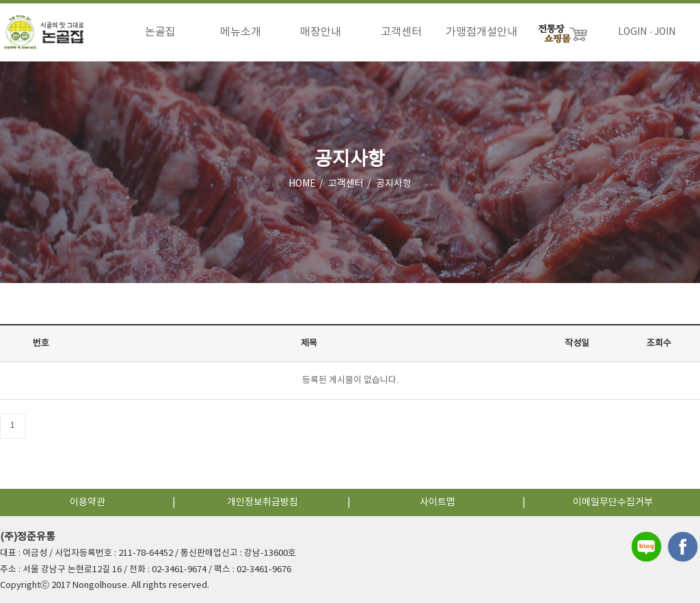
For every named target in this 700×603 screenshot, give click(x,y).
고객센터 (401, 32)
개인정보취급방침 (262, 502)
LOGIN (632, 32)
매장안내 (321, 32)
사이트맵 (437, 502)
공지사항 (394, 184)
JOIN (665, 32)
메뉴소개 (241, 32)
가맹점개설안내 (482, 32)
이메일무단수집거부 (613, 502)
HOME (302, 184)
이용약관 (87, 502)
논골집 (160, 32)
